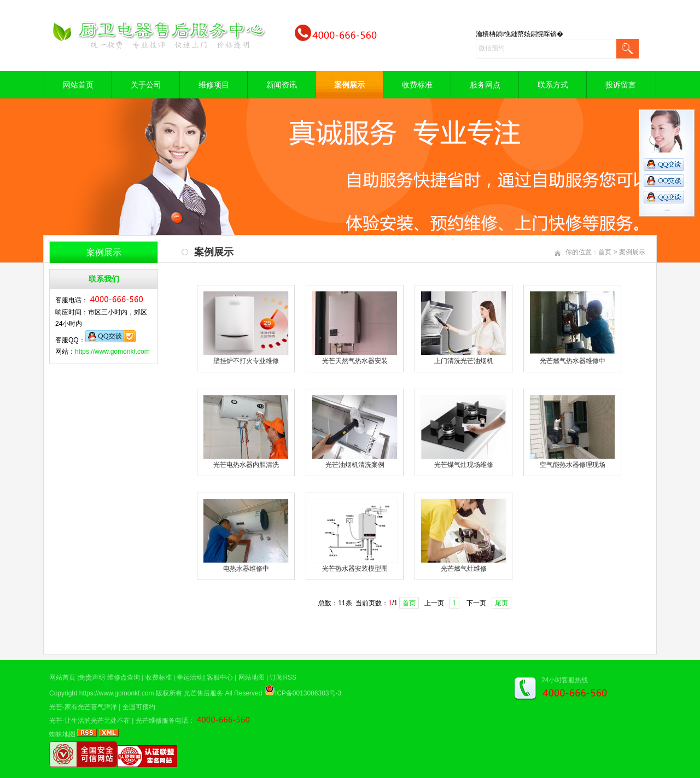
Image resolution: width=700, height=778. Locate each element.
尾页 (501, 603)
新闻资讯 (282, 85)
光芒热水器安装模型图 (355, 569)
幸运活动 (190, 677)
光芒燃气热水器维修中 (573, 361)
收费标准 (417, 85)
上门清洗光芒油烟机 (464, 361)
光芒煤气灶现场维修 (464, 465)
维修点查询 (124, 677)
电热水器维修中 (246, 569)
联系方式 (553, 85)
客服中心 (220, 677)
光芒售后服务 (203, 693)
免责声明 (92, 677)
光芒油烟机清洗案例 (355, 465)
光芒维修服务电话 (162, 721)
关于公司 (146, 85)
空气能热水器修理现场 (573, 465)
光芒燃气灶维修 (464, 569)
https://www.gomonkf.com (112, 352)
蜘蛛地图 (62, 734)
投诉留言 (621, 85)
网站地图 (252, 677)
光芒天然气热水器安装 (355, 361)
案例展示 (349, 85)
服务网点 (485, 85)
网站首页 (78, 85)
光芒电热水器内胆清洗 (246, 465)
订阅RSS (283, 677)
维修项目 (214, 85)
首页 (605, 252)
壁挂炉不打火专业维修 (246, 361)
